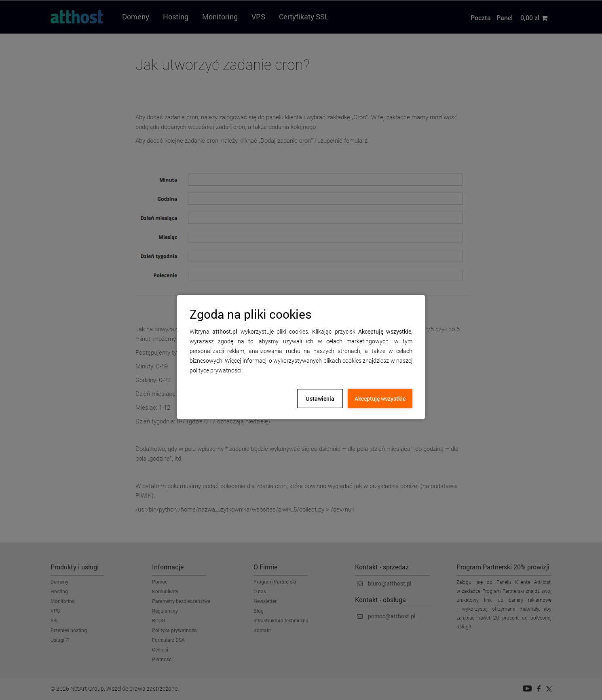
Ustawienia (320, 399)
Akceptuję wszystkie (380, 399)
